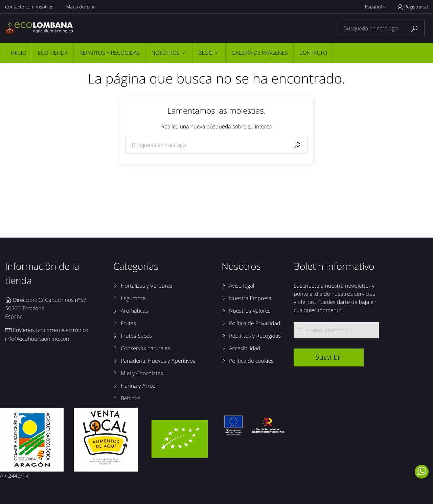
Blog (206, 53)
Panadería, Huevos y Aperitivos (158, 361)
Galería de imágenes (260, 53)
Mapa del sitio (81, 7)
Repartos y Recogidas (110, 53)
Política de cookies (251, 361)
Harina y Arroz (138, 386)
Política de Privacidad (255, 323)
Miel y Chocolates (142, 373)
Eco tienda (53, 53)
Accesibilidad (245, 348)
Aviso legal (242, 286)
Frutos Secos (136, 336)
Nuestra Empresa (250, 298)
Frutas (128, 323)
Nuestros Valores (250, 311)
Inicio (19, 53)
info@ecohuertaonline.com (38, 339)
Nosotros (165, 53)
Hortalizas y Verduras (147, 286)
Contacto (313, 53)
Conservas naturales (145, 348)
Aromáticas (134, 311)
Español (376, 7)
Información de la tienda (42, 273)
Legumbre (133, 298)
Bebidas (130, 398)
